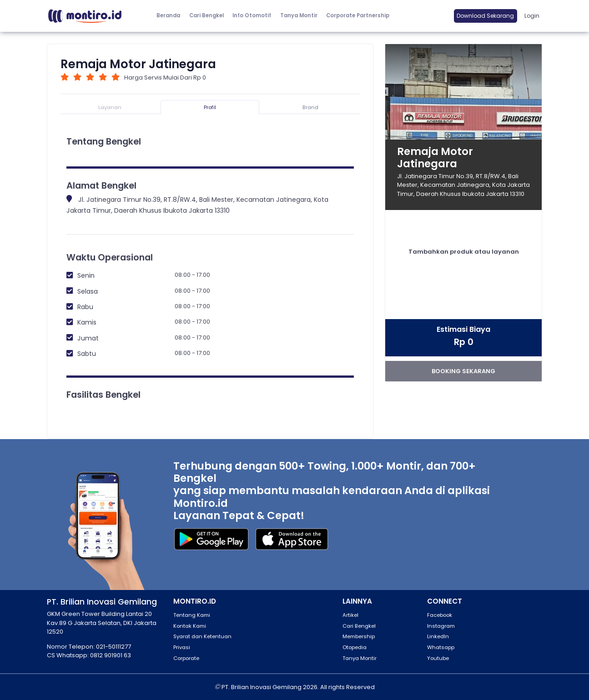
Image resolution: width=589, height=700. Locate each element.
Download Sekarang (485, 16)
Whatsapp (441, 647)
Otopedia (355, 647)
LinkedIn (438, 636)
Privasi (182, 647)
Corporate (186, 658)
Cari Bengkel (206, 15)
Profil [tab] (210, 107)
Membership (359, 636)
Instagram (441, 626)
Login (532, 16)
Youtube (438, 658)
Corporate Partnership (358, 15)
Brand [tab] (310, 107)
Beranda (168, 15)
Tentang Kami (192, 615)
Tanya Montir (299, 15)
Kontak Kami (190, 626)
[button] (252, 16)
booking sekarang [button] (463, 371)
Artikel (350, 615)
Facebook (440, 615)
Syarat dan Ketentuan (202, 636)
